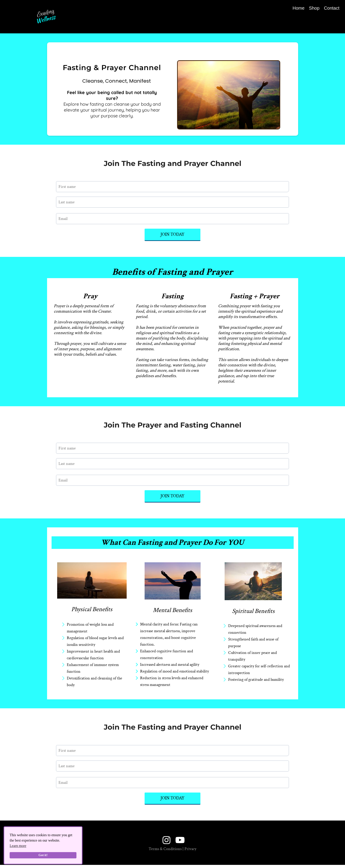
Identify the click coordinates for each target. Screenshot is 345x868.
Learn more (18, 846)
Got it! (43, 855)
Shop (314, 8)
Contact (332, 8)
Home (298, 8)
